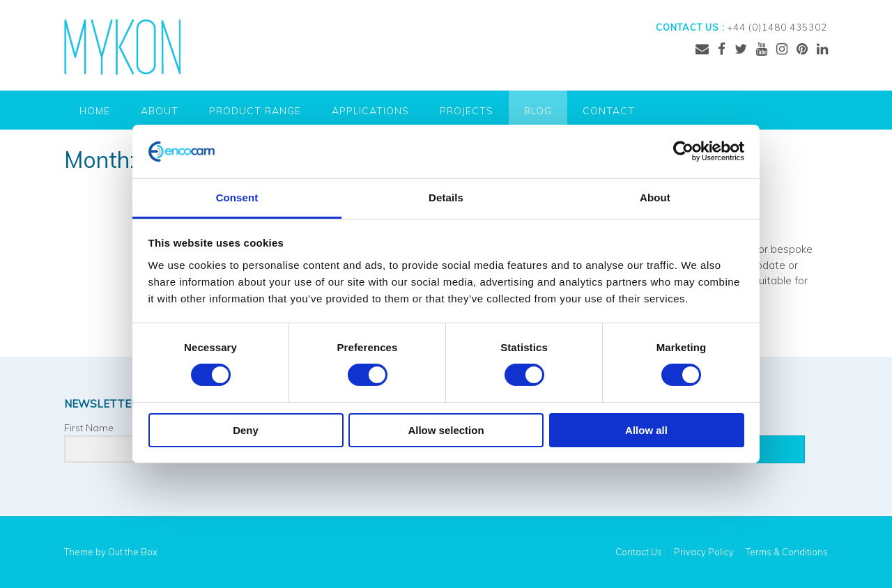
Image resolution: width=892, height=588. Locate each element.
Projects (467, 111)
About (160, 111)
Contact (609, 111)
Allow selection (446, 430)
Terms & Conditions (787, 552)
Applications (370, 111)
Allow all (646, 430)
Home (95, 111)
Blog (538, 111)
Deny (246, 430)
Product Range (255, 111)
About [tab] (655, 198)
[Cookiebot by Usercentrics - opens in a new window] (683, 151)
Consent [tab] (237, 198)
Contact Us (639, 552)
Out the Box (133, 552)
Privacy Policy (704, 552)
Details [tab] (446, 198)
